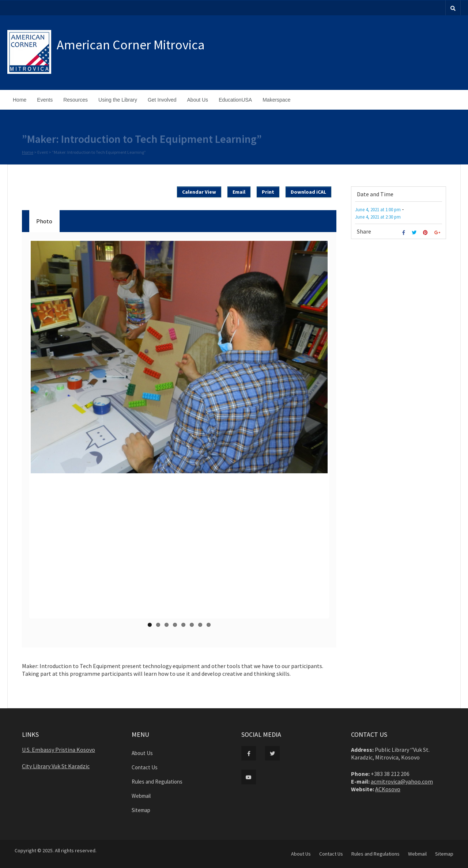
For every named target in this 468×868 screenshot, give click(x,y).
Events (45, 100)
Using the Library (118, 100)
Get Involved (162, 100)
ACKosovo (388, 789)
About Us (198, 100)
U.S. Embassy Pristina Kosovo (58, 750)
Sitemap (141, 810)
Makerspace (276, 100)
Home (20, 100)
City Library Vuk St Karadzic (56, 766)
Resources (76, 100)
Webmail (141, 796)
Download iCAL (308, 192)
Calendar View (199, 192)
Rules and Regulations (157, 782)
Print (268, 192)
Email (239, 192)
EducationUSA (235, 100)
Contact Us (145, 767)
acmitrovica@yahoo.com (402, 781)
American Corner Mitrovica (131, 45)
